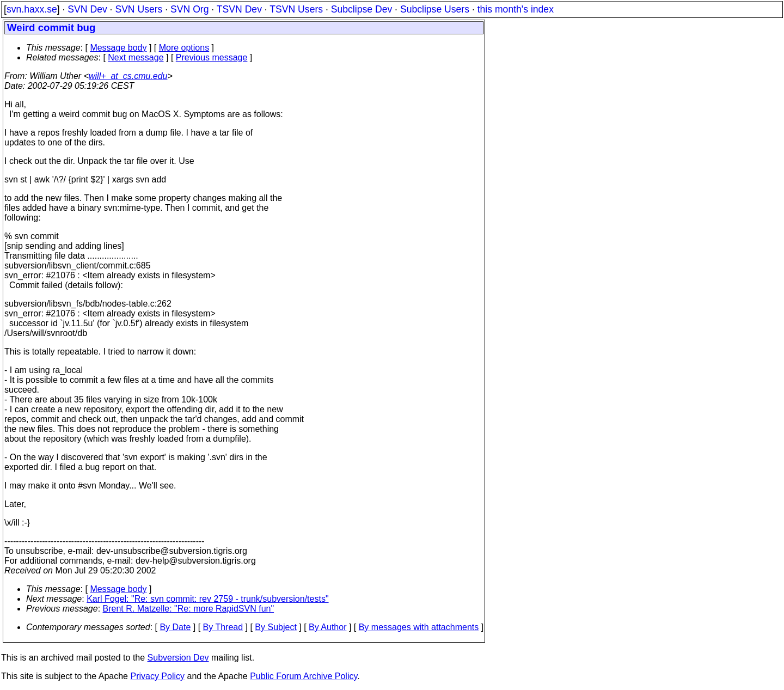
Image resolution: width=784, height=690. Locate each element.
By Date (175, 627)
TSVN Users (296, 9)
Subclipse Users (435, 9)
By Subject (275, 627)
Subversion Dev (178, 658)
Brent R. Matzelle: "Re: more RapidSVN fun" (189, 609)
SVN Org (189, 9)
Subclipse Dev (362, 9)
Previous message (212, 57)
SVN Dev (87, 9)
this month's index (516, 9)
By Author (327, 627)
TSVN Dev (239, 9)
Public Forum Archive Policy (304, 676)
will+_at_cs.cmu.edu (128, 76)
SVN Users (139, 9)
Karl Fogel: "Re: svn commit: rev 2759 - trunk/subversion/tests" (207, 599)
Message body (118, 48)
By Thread (223, 627)
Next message (136, 57)
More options (184, 48)
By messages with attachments (419, 627)
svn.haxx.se (32, 9)
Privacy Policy (157, 676)
